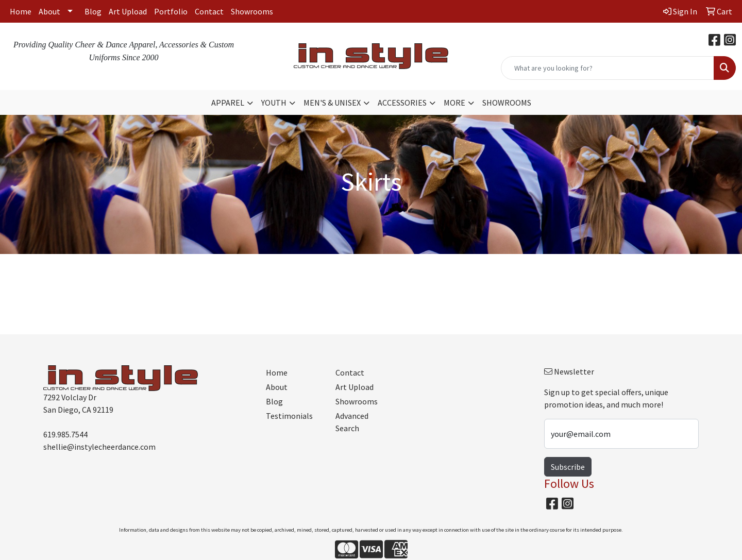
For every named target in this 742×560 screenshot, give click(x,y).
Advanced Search (352, 422)
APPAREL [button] (228, 103)
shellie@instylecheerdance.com (99, 447)
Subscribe (568, 467)
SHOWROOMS (507, 103)
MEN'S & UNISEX (332, 103)
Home (21, 11)
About (49, 11)
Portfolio (171, 11)
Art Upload (128, 11)
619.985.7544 (65, 434)
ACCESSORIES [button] (402, 103)
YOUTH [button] (274, 103)
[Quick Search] (608, 68)
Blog (93, 11)
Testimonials (289, 416)
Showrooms (252, 11)
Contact (209, 11)
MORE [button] (454, 103)
